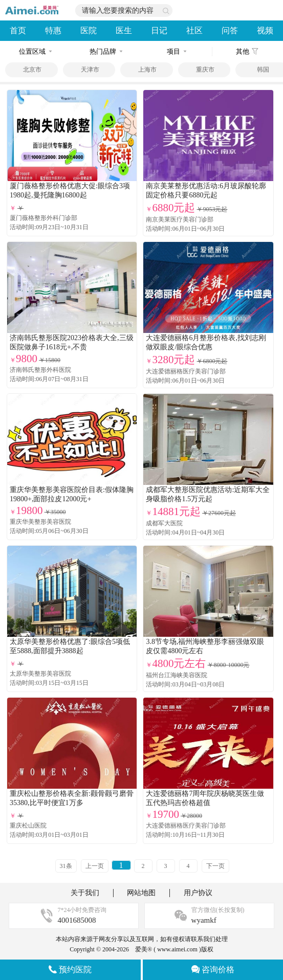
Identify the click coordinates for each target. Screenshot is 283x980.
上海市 (147, 70)
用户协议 (198, 893)
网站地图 (141, 893)
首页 (18, 30)
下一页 (215, 866)
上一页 (95, 866)
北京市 (32, 70)
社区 (194, 30)
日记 (159, 30)
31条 (66, 866)
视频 (265, 30)
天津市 (90, 70)
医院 (89, 30)
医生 (124, 30)
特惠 (53, 30)
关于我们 (85, 893)
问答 (230, 30)
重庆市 (205, 70)
